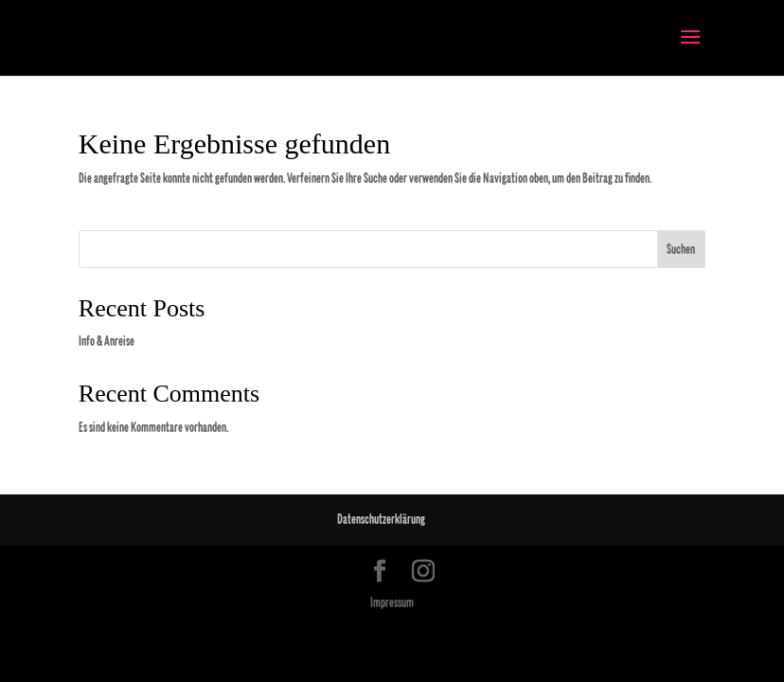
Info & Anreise (107, 341)
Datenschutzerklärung (381, 520)
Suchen (681, 250)
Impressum (392, 603)
